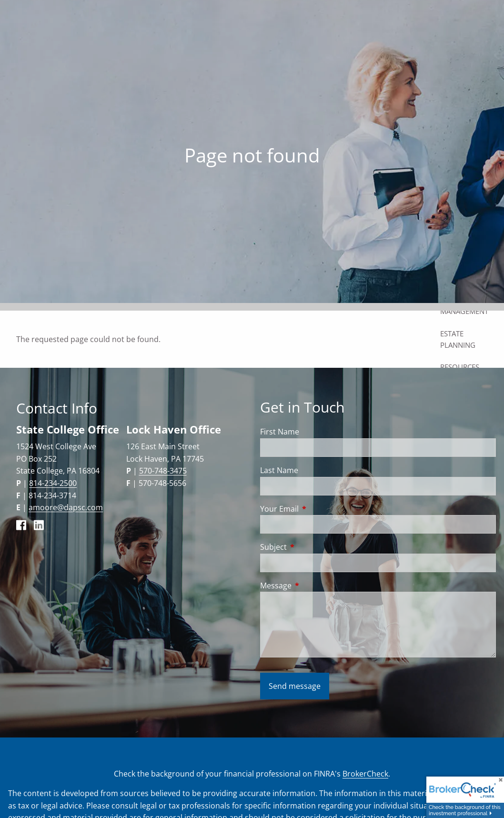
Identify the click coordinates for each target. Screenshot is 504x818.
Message (314, 586)
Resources (460, 367)
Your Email (318, 509)
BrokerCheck (365, 774)
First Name (280, 432)
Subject (312, 547)
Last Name (279, 470)
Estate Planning (458, 339)
